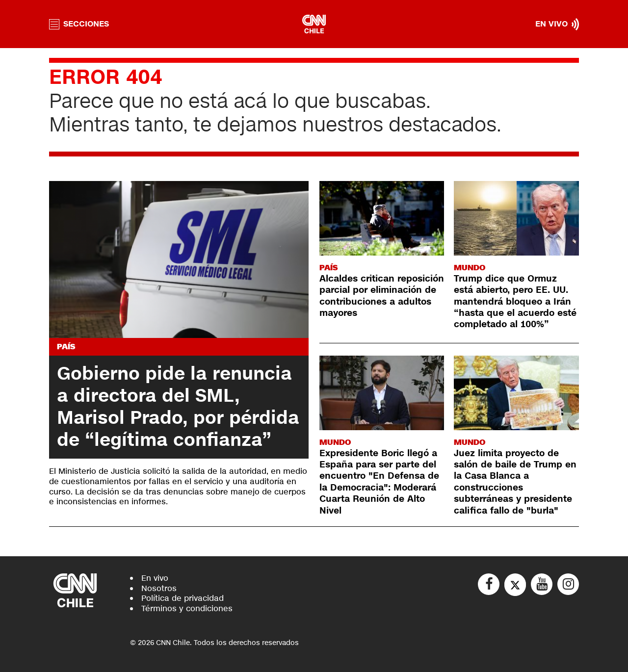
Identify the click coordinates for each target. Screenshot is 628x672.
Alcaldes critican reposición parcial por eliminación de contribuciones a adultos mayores (382, 296)
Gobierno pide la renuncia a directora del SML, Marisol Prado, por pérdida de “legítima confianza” (178, 407)
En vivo (155, 578)
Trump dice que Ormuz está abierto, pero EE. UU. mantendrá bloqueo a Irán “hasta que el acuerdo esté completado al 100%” (515, 302)
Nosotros (159, 588)
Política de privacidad (183, 598)
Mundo (470, 268)
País (66, 347)
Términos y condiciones (187, 608)
